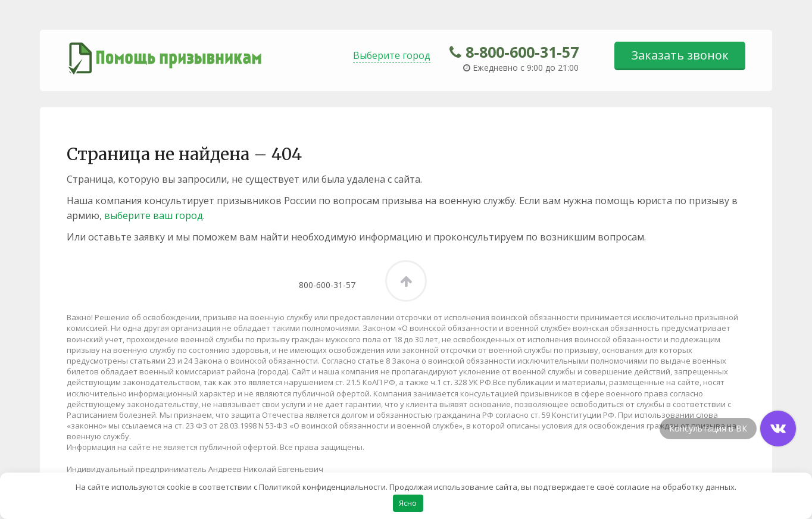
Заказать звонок (680, 55)
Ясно (408, 502)
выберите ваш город (154, 215)
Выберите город (392, 55)
